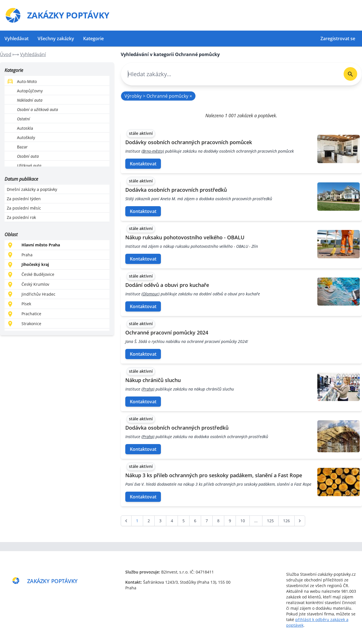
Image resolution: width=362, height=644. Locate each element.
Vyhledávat (17, 39)
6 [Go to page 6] (195, 521)
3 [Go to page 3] (160, 521)
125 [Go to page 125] (270, 521)
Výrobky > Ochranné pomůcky (158, 96)
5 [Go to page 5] (184, 521)
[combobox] (230, 74)
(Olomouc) (150, 294)
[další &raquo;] (300, 521)
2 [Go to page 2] (149, 521)
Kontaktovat (143, 164)
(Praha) (148, 389)
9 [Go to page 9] (230, 521)
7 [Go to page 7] (207, 521)
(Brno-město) (153, 151)
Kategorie (93, 39)
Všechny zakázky (56, 39)
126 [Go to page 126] (286, 521)
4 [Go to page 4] (172, 521)
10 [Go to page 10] (243, 521)
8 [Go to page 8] (218, 521)
